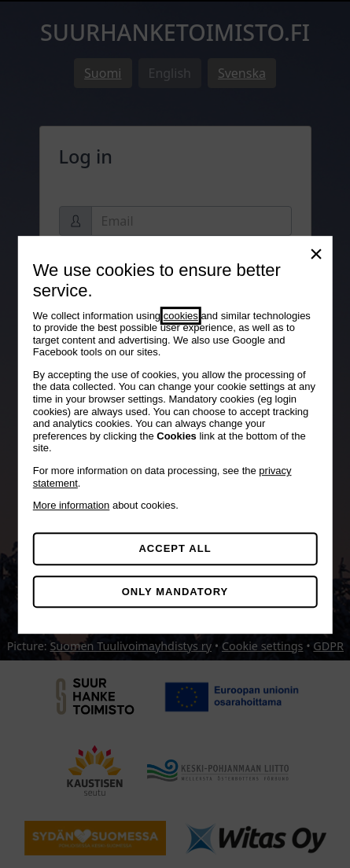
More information (72, 505)
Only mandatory (175, 592)
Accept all (175, 548)
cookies (181, 316)
